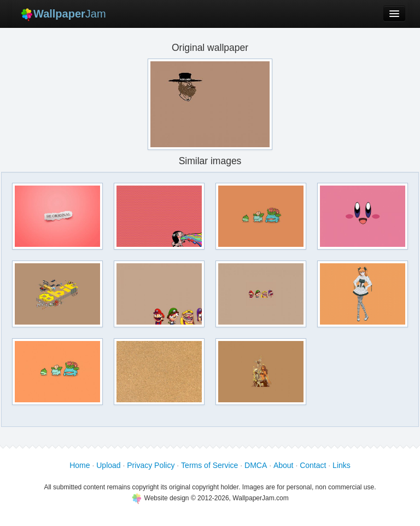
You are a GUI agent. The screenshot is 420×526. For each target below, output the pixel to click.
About (284, 465)
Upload (108, 465)
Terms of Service (209, 465)
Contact (313, 465)
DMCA (256, 465)
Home (80, 465)
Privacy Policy (151, 465)
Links (342, 465)
